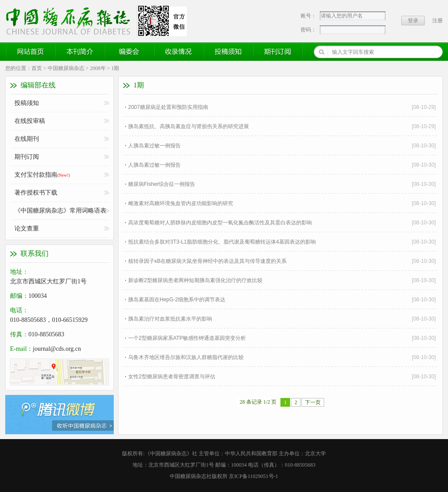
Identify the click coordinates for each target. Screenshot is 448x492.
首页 (37, 68)
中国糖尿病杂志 (66, 68)
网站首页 (31, 52)
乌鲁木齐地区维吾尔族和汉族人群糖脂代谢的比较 (186, 357)
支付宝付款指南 (42, 175)
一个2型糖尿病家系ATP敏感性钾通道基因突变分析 (187, 338)
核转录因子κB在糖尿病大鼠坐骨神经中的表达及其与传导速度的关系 (207, 261)
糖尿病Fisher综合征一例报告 (162, 184)
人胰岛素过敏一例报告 (154, 146)
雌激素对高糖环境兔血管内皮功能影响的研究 (181, 203)
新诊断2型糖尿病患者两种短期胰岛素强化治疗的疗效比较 (195, 280)
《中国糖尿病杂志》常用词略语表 (60, 211)
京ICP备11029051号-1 (253, 476)
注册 (437, 21)
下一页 (313, 402)
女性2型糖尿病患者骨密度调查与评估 (172, 377)
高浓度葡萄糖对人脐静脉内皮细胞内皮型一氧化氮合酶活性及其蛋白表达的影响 (220, 223)
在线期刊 (27, 139)
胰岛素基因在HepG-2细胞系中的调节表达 (177, 300)
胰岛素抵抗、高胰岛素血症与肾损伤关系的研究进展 (189, 126)
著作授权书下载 (36, 193)
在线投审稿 (30, 121)
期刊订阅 (278, 52)
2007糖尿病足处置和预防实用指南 (168, 107)
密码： (308, 30)
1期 (115, 68)
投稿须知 (228, 52)
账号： (308, 16)
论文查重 (27, 229)
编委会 (129, 52)
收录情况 (179, 52)
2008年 (98, 68)
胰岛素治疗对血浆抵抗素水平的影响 (170, 319)
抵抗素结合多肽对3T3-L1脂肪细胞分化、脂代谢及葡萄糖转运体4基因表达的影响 (222, 242)
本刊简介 (80, 52)
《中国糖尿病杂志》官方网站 (71, 21)
